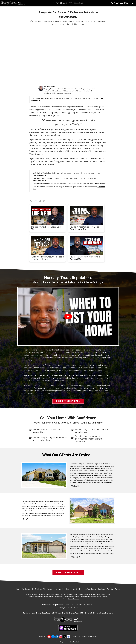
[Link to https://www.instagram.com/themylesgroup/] (61, 637)
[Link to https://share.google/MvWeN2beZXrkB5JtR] (68, 637)
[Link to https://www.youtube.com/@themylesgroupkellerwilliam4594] (49, 637)
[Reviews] (118, 589)
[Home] (13, 3)
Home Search (100, 184)
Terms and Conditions (90, 636)
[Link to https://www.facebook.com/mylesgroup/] (53, 637)
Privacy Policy (77, 636)
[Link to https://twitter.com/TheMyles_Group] (65, 637)
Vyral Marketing (75, 642)
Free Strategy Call (39, 175)
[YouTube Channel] (91, 589)
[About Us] (110, 589)
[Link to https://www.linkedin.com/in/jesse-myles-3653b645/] (57, 637)
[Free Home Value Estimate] (44, 589)
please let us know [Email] (74, 599)
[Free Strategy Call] (27, 589)
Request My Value (39, 180)
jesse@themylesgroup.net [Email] (105, 613)
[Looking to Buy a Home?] (62, 589)
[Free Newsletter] (78, 589)
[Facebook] (102, 589)
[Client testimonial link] (44, 475)
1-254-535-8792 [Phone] (120, 3)
